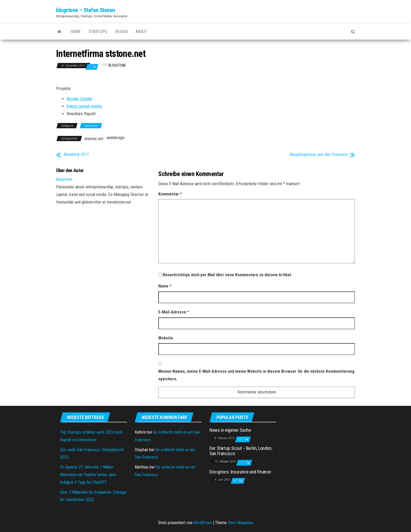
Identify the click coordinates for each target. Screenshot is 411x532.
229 (241, 439)
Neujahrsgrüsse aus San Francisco (318, 155)
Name (165, 286)
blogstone (117, 65)
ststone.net (91, 126)
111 (242, 462)
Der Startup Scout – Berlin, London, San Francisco (241, 451)
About (141, 32)
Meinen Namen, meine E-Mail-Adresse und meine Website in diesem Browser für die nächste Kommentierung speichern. (256, 375)
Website (166, 338)
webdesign (115, 138)
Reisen (121, 32)
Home (76, 32)
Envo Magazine (241, 523)
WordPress (203, 523)
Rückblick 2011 (76, 155)
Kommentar (170, 194)
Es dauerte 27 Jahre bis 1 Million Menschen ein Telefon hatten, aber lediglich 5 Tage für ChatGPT (88, 475)
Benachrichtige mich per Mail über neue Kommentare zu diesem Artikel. (227, 275)
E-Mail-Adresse (174, 312)
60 (236, 481)
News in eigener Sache (230, 430)
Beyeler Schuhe (79, 99)
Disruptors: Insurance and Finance (240, 472)
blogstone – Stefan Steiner (86, 10)
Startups (98, 32)
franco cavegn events (84, 106)
